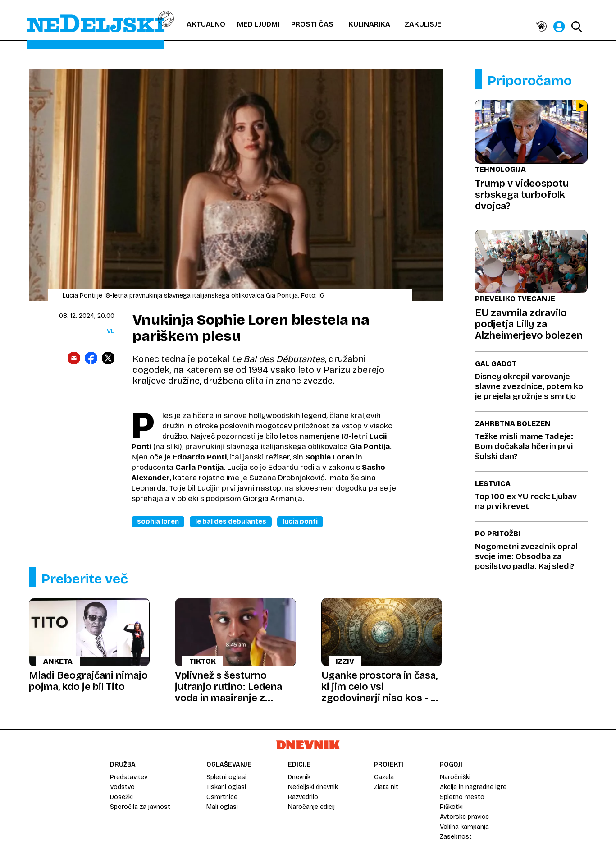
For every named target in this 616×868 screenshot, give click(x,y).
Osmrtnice (222, 797)
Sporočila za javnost (140, 807)
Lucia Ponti (300, 521)
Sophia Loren (158, 521)
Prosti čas (312, 24)
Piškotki (451, 807)
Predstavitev (129, 777)
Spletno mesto (462, 797)
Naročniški (455, 777)
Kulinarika (369, 24)
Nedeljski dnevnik (313, 787)
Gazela (384, 777)
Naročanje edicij (311, 807)
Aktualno (206, 24)
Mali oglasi (222, 807)
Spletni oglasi (226, 777)
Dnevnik (299, 777)
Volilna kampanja (464, 827)
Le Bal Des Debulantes (231, 521)
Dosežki (121, 797)
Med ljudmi (258, 24)
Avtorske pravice (464, 817)
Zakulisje (423, 24)
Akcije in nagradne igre (473, 787)
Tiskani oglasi (226, 787)
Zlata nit (386, 787)
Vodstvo (122, 787)
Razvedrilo (303, 797)
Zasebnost (456, 837)
